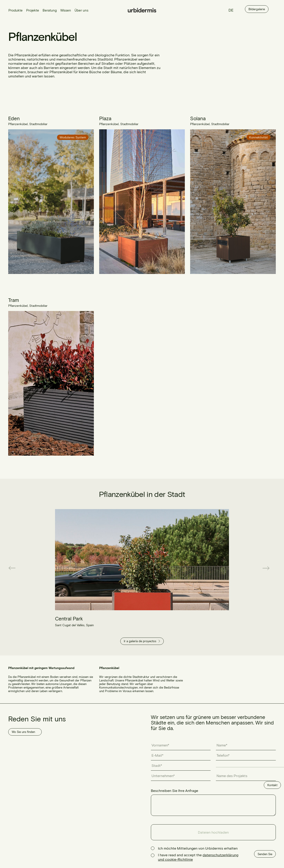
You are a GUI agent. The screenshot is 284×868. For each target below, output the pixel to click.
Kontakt (272, 785)
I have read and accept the (198, 857)
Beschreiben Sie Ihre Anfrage (175, 790)
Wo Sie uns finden (23, 732)
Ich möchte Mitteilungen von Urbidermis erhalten (198, 848)
